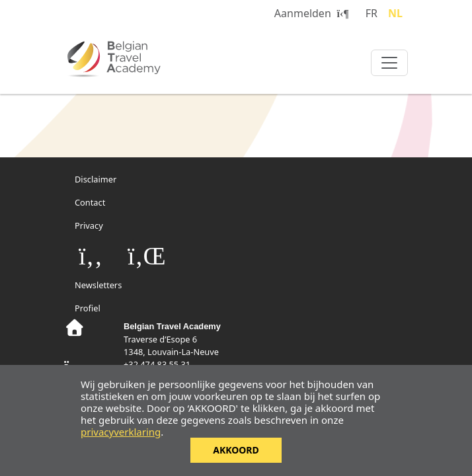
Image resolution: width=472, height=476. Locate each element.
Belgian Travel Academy (143, 59)
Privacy (89, 225)
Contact (90, 202)
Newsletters (98, 285)
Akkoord (236, 450)
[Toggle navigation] (389, 63)
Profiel (88, 308)
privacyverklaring (121, 432)
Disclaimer (96, 179)
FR (372, 13)
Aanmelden (312, 13)
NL (395, 13)
